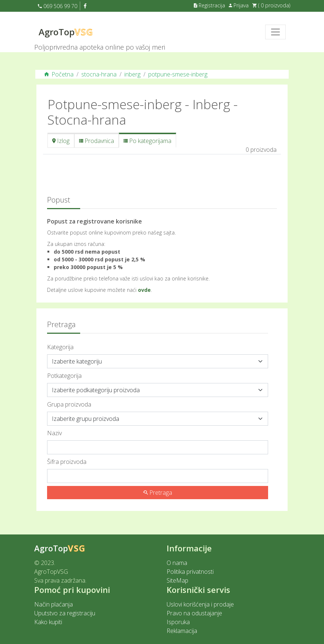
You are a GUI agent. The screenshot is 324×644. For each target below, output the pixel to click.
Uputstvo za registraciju (65, 613)
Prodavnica (97, 141)
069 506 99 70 (58, 6)
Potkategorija (64, 376)
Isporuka (178, 622)
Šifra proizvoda (67, 462)
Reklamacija (182, 631)
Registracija (209, 5)
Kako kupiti (48, 622)
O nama (177, 563)
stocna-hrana (99, 74)
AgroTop (66, 32)
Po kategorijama (147, 141)
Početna (59, 74)
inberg (132, 74)
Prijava (239, 5)
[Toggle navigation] (275, 32)
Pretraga (158, 493)
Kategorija (60, 347)
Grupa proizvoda (69, 404)
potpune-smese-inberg (178, 74)
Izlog (61, 141)
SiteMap (177, 580)
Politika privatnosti (190, 572)
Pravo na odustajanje (194, 613)
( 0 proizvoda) (271, 5)
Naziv (54, 433)
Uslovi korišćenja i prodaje (200, 604)
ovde (144, 290)
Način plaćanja (54, 604)
